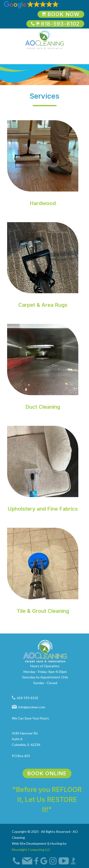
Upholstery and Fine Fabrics (43, 509)
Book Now (61, 14)
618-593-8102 (55, 24)
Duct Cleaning (43, 407)
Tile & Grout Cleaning (43, 611)
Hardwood (43, 203)
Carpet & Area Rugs (43, 305)
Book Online (47, 773)
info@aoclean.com (28, 707)
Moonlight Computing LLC (31, 850)
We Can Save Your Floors (30, 718)
